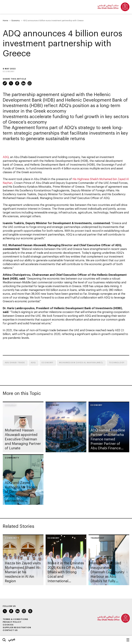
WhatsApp (30, 83)
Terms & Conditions (15, 619)
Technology (117, 362)
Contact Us (10, 630)
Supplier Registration (17, 627)
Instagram (24, 611)
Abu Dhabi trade (15, 362)
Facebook (17, 83)
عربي (12, 639)
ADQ (6, 157)
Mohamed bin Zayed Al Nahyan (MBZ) (81, 362)
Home (5, 20)
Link (5, 83)
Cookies (8, 625)
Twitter (11, 83)
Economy (16, 20)
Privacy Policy (12, 622)
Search (4, 640)
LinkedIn (23, 83)
